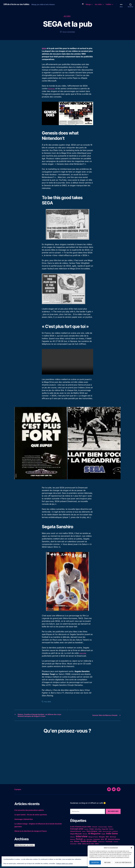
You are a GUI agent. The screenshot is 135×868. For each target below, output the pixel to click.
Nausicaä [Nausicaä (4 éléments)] (72, 844)
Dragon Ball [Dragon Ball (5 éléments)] (105, 833)
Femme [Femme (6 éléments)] (111, 833)
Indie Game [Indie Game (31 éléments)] (112, 838)
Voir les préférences (123, 862)
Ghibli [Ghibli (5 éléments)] (100, 836)
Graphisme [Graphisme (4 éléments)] (115, 836)
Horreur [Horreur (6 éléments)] (85, 838)
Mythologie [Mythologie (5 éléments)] (113, 841)
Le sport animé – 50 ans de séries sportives (33, 819)
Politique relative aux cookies (66, 863)
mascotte (83, 654)
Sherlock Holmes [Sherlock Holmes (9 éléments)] (114, 844)
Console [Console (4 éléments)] (86, 834)
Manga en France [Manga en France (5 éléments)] (93, 841)
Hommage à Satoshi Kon (25, 824)
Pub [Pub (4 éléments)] (84, 844)
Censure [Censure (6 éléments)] (95, 831)
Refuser (107, 862)
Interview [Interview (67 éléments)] (82, 841)
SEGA (44, 49)
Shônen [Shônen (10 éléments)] (77, 846)
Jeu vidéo (98, 4)
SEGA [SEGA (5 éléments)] (102, 844)
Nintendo (52, 89)
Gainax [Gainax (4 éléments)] (84, 836)
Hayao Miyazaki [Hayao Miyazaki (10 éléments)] (76, 838)
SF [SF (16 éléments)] (106, 844)
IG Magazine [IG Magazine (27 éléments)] (94, 838)
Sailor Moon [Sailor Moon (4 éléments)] (89, 844)
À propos (19, 794)
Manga (88, 4)
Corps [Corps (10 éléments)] (92, 833)
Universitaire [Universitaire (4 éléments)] (73, 848)
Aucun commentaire (69, 32)
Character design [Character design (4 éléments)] (103, 831)
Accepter (95, 862)
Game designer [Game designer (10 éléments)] (92, 836)
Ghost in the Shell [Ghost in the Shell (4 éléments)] (107, 836)
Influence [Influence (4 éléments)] (73, 841)
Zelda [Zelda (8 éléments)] (79, 848)
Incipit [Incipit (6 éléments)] (103, 838)
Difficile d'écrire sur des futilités (18, 4)
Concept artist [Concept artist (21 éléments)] (77, 833)
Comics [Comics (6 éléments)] (110, 831)
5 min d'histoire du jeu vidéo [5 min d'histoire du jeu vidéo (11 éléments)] (81, 831)
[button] (131, 848)
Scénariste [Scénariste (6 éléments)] (97, 844)
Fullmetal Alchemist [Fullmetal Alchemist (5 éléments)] (76, 836)
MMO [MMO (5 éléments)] (107, 841)
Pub (46, 702)
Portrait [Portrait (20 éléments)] (79, 843)
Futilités (108, 4)
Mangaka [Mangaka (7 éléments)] (102, 841)
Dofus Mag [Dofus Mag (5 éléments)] (98, 833)
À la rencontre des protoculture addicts (32, 814)
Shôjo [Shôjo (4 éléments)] (72, 846)
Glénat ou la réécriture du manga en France (33, 835)
